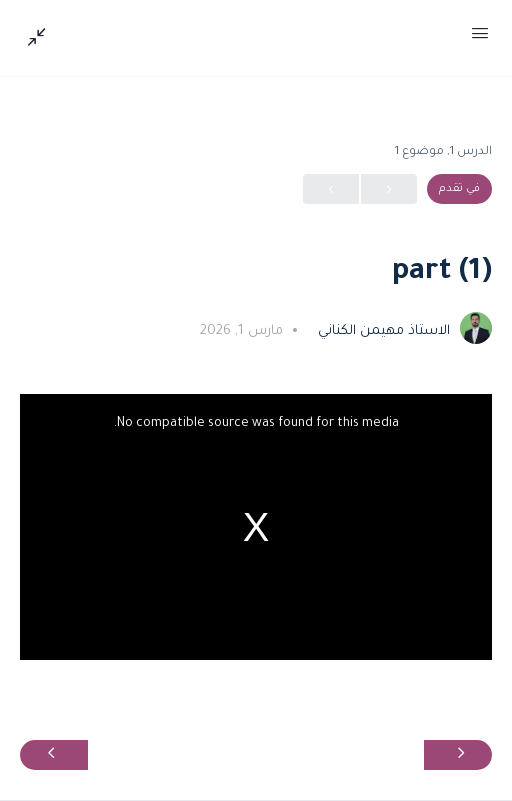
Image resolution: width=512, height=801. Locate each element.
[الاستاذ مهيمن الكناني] (476, 330)
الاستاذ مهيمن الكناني (382, 331)
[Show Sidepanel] (42, 38)
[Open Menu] (480, 38)
